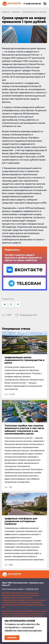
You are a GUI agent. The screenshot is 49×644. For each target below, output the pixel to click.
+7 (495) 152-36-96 (31, 589)
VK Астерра (24, 270)
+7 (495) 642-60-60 (32, 4)
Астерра (11, 4)
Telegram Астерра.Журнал (24, 283)
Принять (12, 638)
